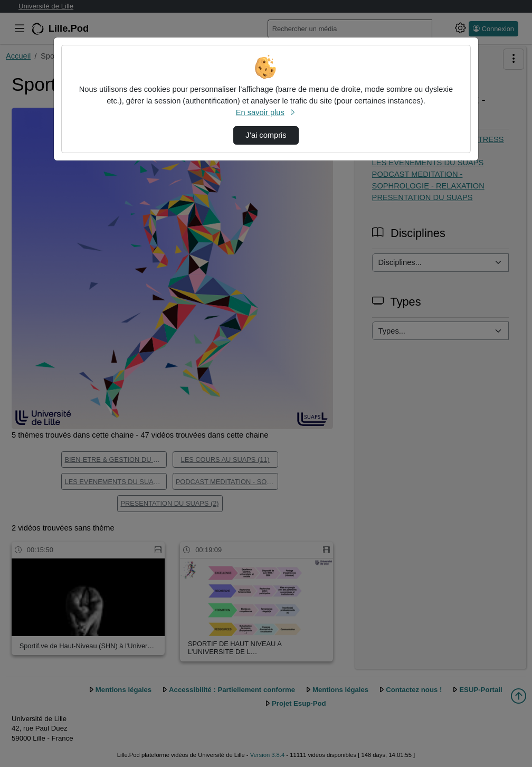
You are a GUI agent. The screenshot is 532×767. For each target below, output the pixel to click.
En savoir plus (266, 112)
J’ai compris (266, 135)
